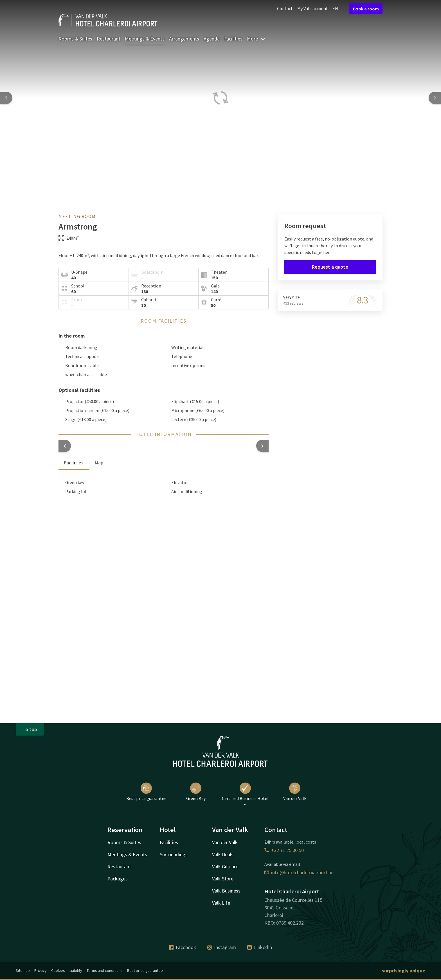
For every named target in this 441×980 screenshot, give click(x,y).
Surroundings (174, 854)
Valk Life (221, 903)
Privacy (40, 970)
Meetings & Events (145, 39)
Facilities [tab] (74, 463)
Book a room (366, 9)
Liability (76, 970)
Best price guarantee (146, 792)
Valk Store (223, 879)
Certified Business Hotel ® (245, 795)
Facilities (233, 39)
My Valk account (313, 8)
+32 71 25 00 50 (284, 850)
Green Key (196, 792)
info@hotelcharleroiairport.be (299, 872)
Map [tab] (99, 463)
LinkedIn (260, 947)
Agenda (212, 39)
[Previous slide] (6, 98)
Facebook (183, 947)
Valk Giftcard (225, 867)
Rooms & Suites (75, 39)
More (256, 39)
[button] (65, 446)
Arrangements (184, 39)
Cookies (58, 970)
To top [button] (30, 729)
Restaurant (109, 39)
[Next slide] (435, 98)
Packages (118, 879)
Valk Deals (223, 854)
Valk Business (226, 891)
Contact (285, 8)
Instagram (222, 947)
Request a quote (330, 267)
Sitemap (23, 970)
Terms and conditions (105, 970)
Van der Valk (295, 792)
